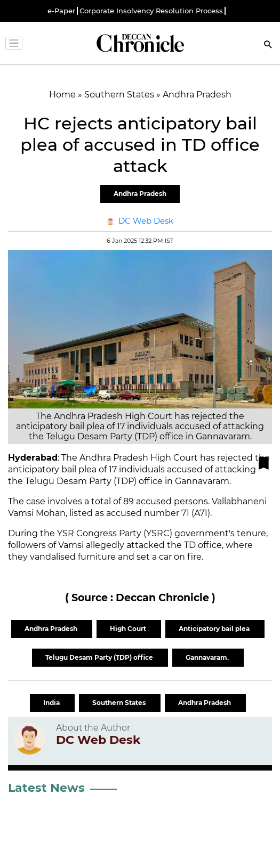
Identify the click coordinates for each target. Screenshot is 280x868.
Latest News (46, 788)
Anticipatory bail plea (215, 629)
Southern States (120, 703)
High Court (129, 629)
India (52, 703)
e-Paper (61, 11)
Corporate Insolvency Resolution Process (151, 11)
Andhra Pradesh (140, 194)
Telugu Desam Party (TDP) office (100, 657)
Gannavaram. (208, 657)
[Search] (268, 46)
